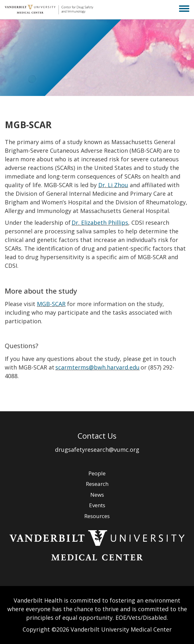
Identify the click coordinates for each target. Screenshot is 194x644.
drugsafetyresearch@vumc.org (97, 450)
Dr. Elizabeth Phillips (100, 223)
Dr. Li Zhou (113, 185)
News (97, 495)
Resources (97, 516)
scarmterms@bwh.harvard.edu (97, 367)
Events (97, 505)
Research (97, 484)
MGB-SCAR (51, 304)
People (97, 473)
